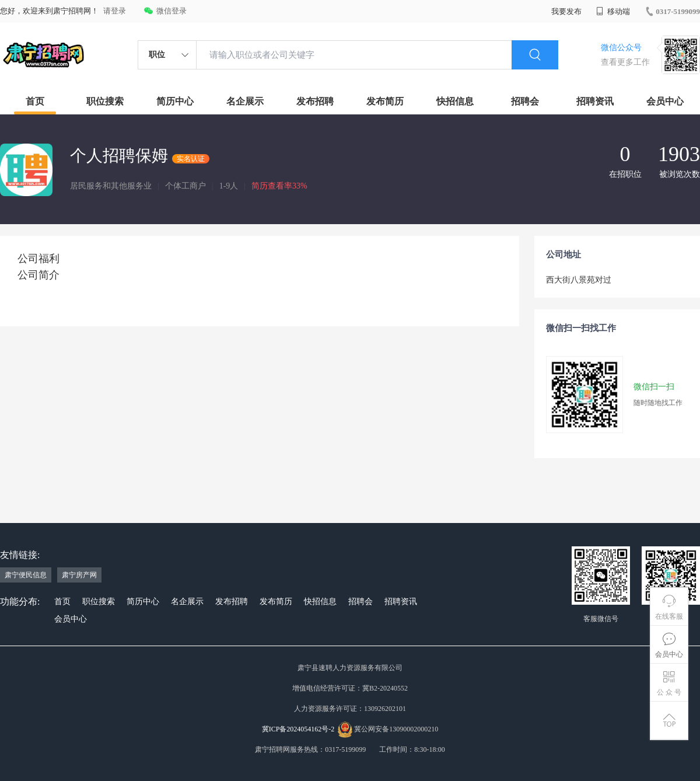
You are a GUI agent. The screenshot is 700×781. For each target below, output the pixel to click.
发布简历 (385, 101)
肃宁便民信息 (26, 575)
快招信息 (455, 101)
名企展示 (245, 101)
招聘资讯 (595, 101)
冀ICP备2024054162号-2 (298, 729)
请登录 (115, 11)
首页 (35, 101)
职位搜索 (105, 101)
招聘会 (525, 101)
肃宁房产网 (79, 575)
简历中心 (175, 101)
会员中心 (665, 101)
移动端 (613, 11)
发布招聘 (315, 101)
